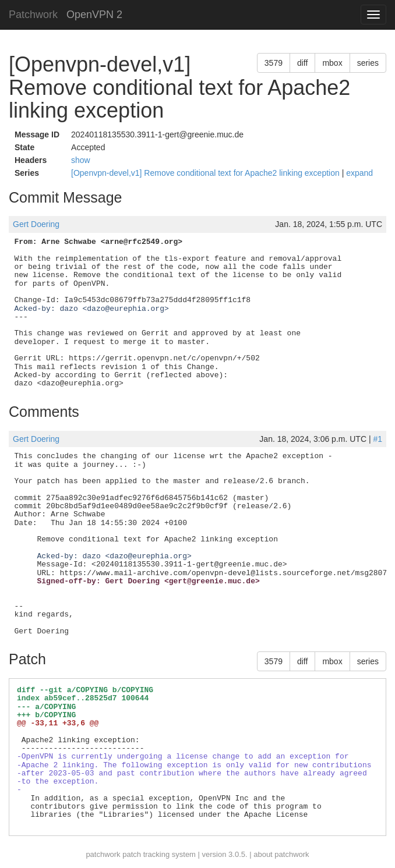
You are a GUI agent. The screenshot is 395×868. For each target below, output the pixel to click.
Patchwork (33, 15)
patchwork (103, 854)
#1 (378, 439)
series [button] (368, 63)
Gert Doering (36, 224)
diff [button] (302, 63)
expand (359, 173)
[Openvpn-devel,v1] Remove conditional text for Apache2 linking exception (207, 173)
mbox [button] (332, 63)
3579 (274, 63)
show (81, 160)
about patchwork (281, 854)
